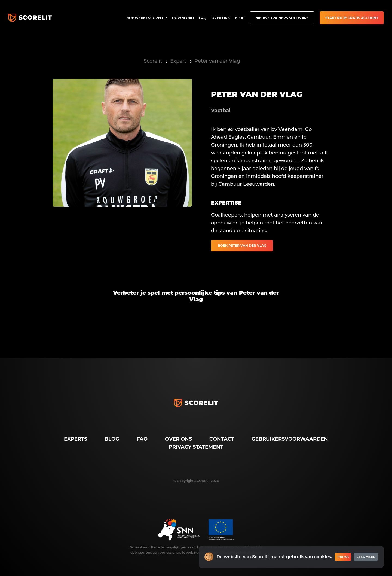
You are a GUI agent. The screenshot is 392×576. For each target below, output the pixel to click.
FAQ (203, 18)
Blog (240, 18)
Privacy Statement (196, 447)
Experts (76, 439)
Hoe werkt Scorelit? (147, 18)
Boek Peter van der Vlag (242, 246)
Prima (343, 557)
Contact (222, 439)
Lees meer (366, 557)
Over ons (221, 18)
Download (183, 18)
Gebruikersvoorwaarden (290, 439)
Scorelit (153, 61)
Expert (178, 61)
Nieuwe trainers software (282, 18)
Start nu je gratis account (352, 18)
